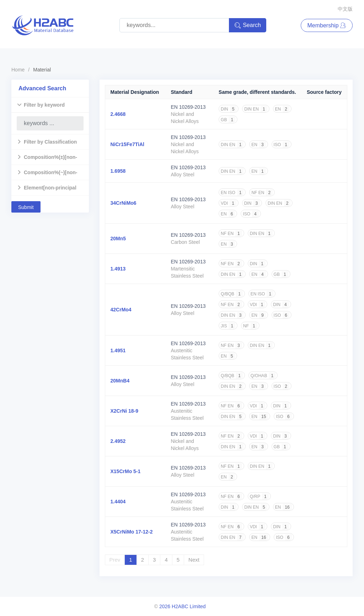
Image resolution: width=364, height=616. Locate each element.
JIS (228, 326)
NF (250, 326)
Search (248, 25)
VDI (229, 203)
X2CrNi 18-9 (125, 411)
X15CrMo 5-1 (126, 471)
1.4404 (118, 502)
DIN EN (256, 109)
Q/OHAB (263, 376)
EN (282, 109)
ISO (282, 145)
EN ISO (232, 193)
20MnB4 (120, 381)
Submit (26, 207)
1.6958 (118, 171)
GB (228, 120)
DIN (229, 109)
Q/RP (259, 497)
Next (194, 560)
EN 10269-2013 (188, 107)
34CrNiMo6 (124, 203)
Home (18, 70)
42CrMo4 (121, 310)
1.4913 (118, 269)
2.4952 (118, 441)
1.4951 (118, 350)
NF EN (262, 193)
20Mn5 (118, 239)
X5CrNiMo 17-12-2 (132, 532)
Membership (327, 25)
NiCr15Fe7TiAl (127, 144)
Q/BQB (232, 294)
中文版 (345, 9)
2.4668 (118, 114)
